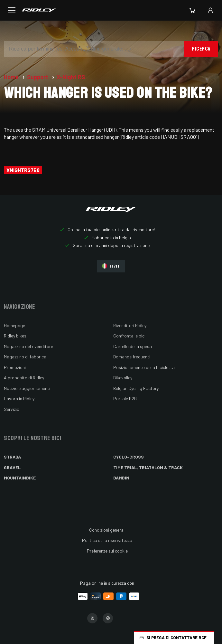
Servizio (12, 409)
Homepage (14, 325)
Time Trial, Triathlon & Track (148, 467)
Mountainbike (20, 478)
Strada (12, 457)
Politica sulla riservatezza (107, 540)
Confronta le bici (129, 336)
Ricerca (201, 49)
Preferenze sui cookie (107, 551)
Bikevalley (123, 378)
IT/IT (111, 266)
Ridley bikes (15, 336)
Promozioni (15, 367)
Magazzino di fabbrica (25, 357)
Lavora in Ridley (19, 398)
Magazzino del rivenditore (28, 346)
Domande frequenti (132, 357)
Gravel (12, 467)
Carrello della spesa (133, 346)
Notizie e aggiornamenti (27, 388)
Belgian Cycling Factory (136, 388)
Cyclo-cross (129, 457)
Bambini (122, 478)
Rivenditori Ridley (130, 325)
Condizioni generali (107, 530)
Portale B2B (125, 398)
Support (38, 77)
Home (12, 77)
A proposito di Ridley (24, 378)
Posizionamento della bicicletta (144, 367)
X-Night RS (71, 77)
